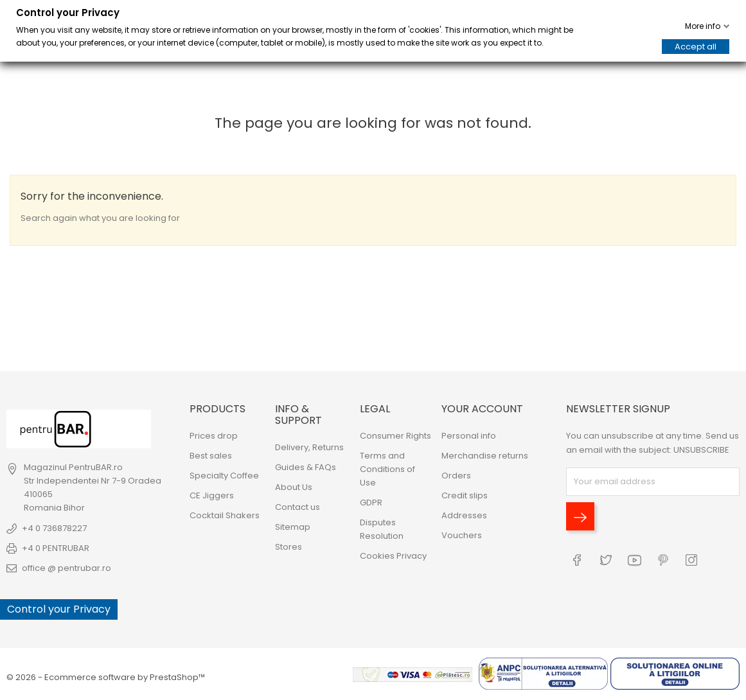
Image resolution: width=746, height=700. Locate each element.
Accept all (696, 47)
